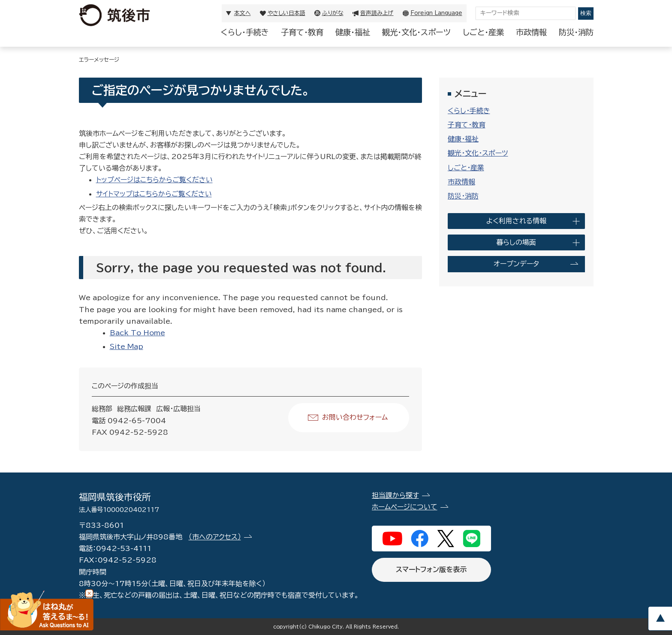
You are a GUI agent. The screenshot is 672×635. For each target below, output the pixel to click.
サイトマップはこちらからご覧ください (154, 194)
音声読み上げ (377, 13)
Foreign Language (436, 13)
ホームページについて (405, 507)
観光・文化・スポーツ (416, 32)
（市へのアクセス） (215, 537)
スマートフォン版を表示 (431, 569)
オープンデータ (516, 264)
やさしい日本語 (286, 13)
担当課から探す (395, 495)
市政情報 (531, 32)
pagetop (660, 618)
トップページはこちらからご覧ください (154, 180)
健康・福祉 (353, 32)
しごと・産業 (483, 32)
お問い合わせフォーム (355, 417)
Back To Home (137, 333)
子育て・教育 (302, 32)
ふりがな (333, 13)
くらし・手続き (245, 32)
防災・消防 (576, 32)
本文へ (243, 13)
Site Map (127, 346)
